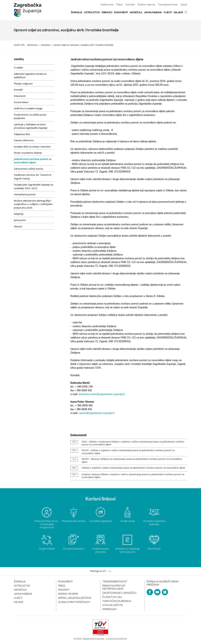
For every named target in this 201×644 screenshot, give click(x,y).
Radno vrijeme (146, 5)
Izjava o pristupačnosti (74, 602)
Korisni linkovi (21, 102)
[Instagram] (165, 592)
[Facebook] (150, 592)
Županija (77, 13)
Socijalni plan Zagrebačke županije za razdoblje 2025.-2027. (33, 186)
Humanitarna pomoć (25, 194)
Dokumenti (121, 13)
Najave (178, 13)
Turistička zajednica (117, 601)
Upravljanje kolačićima (75, 598)
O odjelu (18, 67)
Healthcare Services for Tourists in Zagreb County (33, 177)
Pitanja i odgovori (23, 83)
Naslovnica (107, 5)
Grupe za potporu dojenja (28, 153)
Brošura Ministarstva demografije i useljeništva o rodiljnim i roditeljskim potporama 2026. (33, 204)
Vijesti (168, 13)
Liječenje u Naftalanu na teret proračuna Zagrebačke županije (31, 126)
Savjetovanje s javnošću (119, 593)
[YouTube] (157, 592)
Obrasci (107, 13)
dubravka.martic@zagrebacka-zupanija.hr (102, 394)
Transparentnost (168, 5)
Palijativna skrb (22, 134)
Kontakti (18, 90)
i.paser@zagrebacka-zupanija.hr (97, 413)
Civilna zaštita (113, 605)
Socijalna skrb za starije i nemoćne (32, 146)
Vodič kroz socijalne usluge (28, 108)
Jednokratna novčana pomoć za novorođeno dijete (33, 161)
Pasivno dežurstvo (24, 140)
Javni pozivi (20, 220)
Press (119, 5)
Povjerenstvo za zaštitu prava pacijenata (30, 116)
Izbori (184, 5)
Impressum (109, 609)
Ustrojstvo (92, 13)
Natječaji (136, 13)
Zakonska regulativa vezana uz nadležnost (30, 76)
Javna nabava (153, 13)
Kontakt (130, 5)
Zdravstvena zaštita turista (28, 169)
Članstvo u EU (112, 597)
